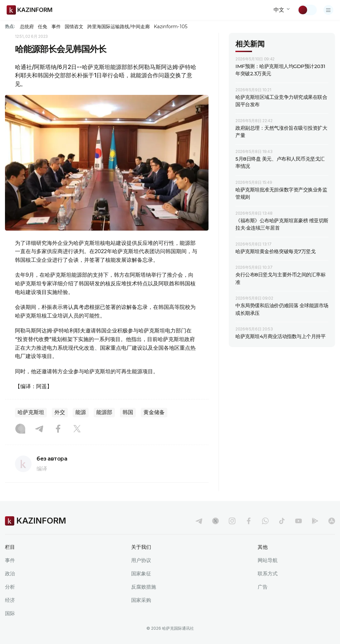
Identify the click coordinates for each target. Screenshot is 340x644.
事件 (56, 27)
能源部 (104, 412)
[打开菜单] (328, 10)
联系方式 (268, 573)
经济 (10, 600)
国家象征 (141, 573)
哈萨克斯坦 (31, 412)
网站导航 (268, 560)
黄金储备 (154, 412)
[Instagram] (20, 429)
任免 (42, 27)
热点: (10, 26)
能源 (81, 412)
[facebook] (249, 521)
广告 (263, 587)
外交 (60, 412)
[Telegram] (39, 429)
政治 (10, 573)
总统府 (27, 27)
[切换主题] (307, 10)
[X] (77, 429)
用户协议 (141, 560)
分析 (10, 587)
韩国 (128, 412)
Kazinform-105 (170, 27)
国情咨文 (74, 27)
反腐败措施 (144, 587)
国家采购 (141, 600)
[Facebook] (58, 429)
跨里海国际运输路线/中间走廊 (119, 27)
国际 (10, 613)
